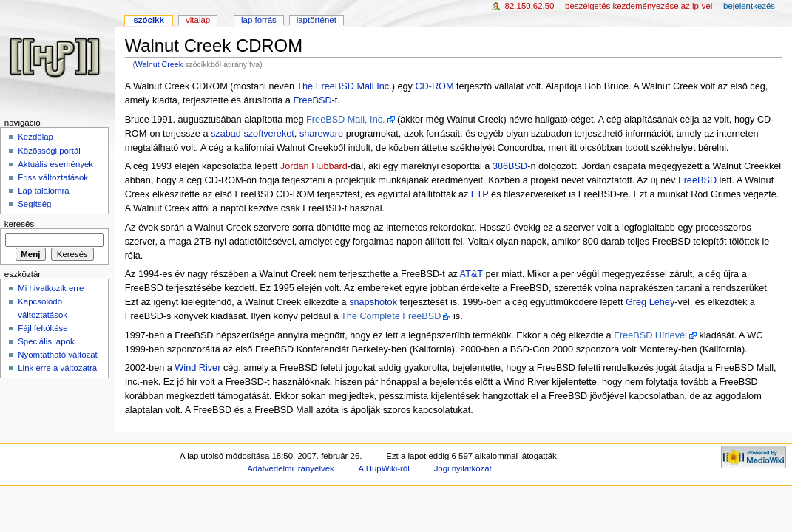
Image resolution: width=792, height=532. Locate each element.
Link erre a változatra (57, 368)
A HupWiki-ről (384, 468)
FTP (480, 194)
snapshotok (373, 302)
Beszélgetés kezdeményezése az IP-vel (639, 6)
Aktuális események (55, 164)
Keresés (19, 224)
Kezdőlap (35, 137)
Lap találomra (43, 191)
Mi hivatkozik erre (51, 288)
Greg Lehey (650, 302)
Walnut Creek (159, 64)
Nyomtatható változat (58, 355)
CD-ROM (434, 86)
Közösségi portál (49, 151)
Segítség (34, 204)
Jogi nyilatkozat (463, 468)
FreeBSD (312, 100)
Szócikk (148, 20)
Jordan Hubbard (314, 166)
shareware (321, 134)
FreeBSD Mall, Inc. (345, 120)
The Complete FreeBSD (391, 316)
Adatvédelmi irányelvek (290, 468)
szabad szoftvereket (253, 134)
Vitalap (198, 20)
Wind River (197, 368)
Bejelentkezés (749, 6)
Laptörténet (317, 20)
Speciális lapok (46, 341)
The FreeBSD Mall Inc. (344, 86)
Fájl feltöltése (43, 328)
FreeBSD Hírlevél (650, 335)
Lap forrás (259, 20)
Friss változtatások (53, 177)
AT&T (471, 274)
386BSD (510, 166)
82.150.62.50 (530, 6)
